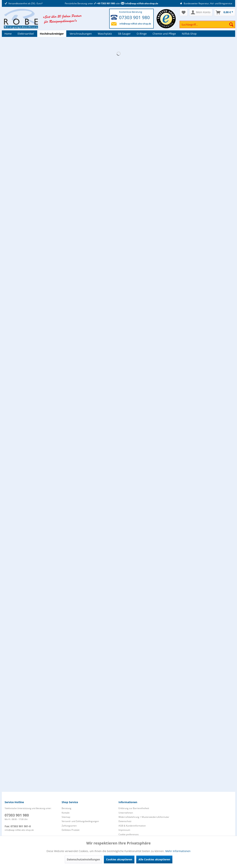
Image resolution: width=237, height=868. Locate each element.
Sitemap (66, 817)
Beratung (66, 808)
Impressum (124, 830)
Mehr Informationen (178, 851)
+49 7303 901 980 (104, 3)
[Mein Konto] (201, 12)
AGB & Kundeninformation (132, 826)
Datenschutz (125, 821)
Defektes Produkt (71, 830)
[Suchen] (231, 24)
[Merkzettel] (184, 12)
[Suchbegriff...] (207, 24)
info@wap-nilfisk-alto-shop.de (140, 3)
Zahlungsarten (69, 826)
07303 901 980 (134, 17)
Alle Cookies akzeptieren (154, 859)
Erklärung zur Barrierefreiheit (134, 808)
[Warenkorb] (225, 12)
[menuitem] (207, 26)
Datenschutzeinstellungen (83, 859)
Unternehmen (126, 813)
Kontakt (66, 813)
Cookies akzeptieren (119, 859)
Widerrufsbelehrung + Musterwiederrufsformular (144, 817)
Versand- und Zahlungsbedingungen (80, 821)
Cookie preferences (129, 834)
